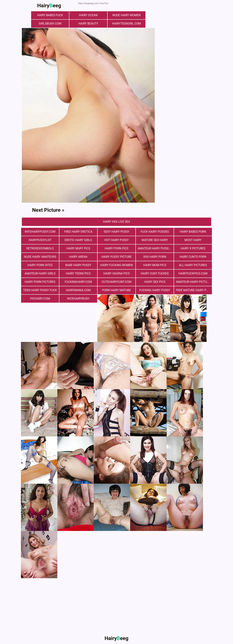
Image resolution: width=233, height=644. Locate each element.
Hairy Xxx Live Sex (116, 222)
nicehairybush (78, 299)
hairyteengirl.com (127, 24)
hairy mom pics (155, 265)
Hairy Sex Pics (155, 282)
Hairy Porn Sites (40, 265)
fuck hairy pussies (155, 232)
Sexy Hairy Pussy (117, 232)
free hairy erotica (78, 232)
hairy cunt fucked (155, 273)
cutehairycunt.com (116, 282)
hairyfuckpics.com (193, 273)
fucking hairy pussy (155, 290)
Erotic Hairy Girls (78, 240)
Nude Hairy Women (127, 15)
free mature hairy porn (194, 290)
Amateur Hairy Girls (40, 273)
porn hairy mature (116, 290)
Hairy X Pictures (193, 248)
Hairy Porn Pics (116, 248)
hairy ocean (88, 15)
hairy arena (78, 257)
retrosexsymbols (40, 248)
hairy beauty (88, 24)
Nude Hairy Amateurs (40, 257)
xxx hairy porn (155, 257)
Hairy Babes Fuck (50, 15)
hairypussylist (40, 240)
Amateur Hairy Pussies (155, 248)
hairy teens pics (78, 273)
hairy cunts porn (193, 257)
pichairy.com (40, 299)
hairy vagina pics (117, 273)
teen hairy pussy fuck (40, 290)
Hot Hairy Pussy (116, 240)
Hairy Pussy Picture (116, 257)
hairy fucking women (116, 265)
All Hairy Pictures (193, 265)
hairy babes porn (193, 232)
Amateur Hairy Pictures (194, 282)
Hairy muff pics (78, 248)
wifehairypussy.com (40, 232)
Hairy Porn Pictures (40, 282)
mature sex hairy (155, 240)
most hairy (193, 240)
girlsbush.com (50, 24)
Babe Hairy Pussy (78, 265)
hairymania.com (78, 290)
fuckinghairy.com (78, 282)
